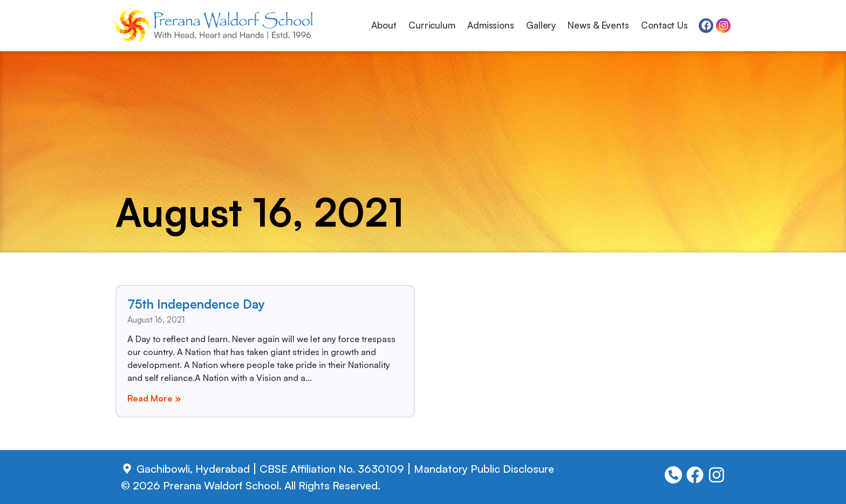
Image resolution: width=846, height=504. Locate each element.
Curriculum (432, 25)
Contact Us (664, 25)
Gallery (541, 25)
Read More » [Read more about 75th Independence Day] (154, 398)
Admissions (491, 25)
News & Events (598, 25)
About (384, 25)
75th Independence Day (196, 304)
